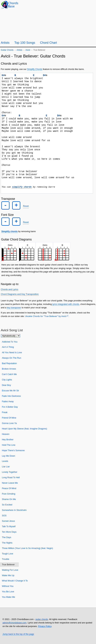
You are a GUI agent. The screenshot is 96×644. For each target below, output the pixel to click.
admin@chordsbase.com (15, 623)
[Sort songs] (11, 336)
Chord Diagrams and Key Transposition (20, 294)
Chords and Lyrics (10, 289)
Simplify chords (9, 231)
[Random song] (84, 5)
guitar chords (42, 619)
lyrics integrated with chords (66, 304)
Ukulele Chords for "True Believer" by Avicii (46, 316)
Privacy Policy (45, 626)
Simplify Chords (35, 69)
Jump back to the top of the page (18, 634)
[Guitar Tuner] (76, 5)
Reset (26, 206)
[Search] (92, 5)
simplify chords (22, 187)
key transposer (14, 308)
